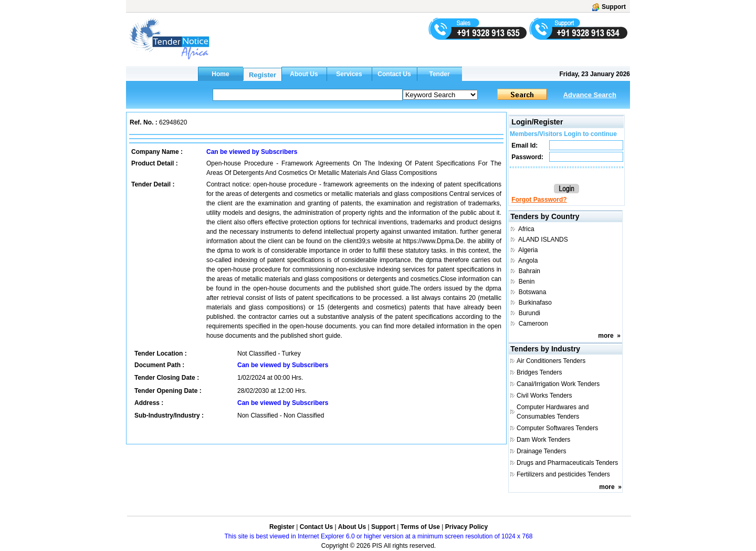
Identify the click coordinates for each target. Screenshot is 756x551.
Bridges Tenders (539, 372)
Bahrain (529, 271)
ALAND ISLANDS (543, 240)
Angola (528, 261)
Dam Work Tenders (543, 440)
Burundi (529, 313)
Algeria (528, 250)
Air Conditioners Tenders (551, 361)
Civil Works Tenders (544, 396)
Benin (527, 282)
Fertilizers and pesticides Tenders (563, 474)
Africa (526, 229)
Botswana (533, 292)
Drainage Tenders (542, 451)
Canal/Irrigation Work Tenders (558, 384)
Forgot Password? (539, 200)
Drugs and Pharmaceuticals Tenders (567, 463)
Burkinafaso (535, 303)
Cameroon (533, 324)
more (606, 336)
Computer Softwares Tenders (557, 428)
